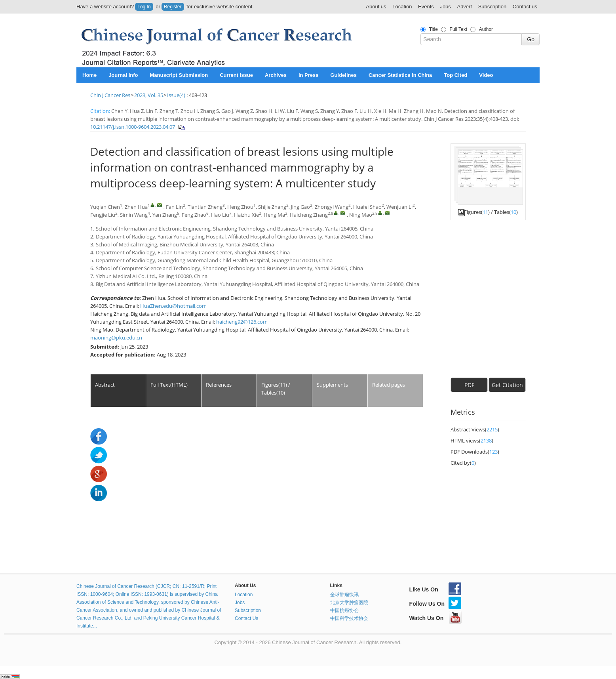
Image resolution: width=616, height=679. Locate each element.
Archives (276, 75)
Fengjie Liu (103, 215)
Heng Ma (274, 215)
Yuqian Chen (105, 207)
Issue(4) (176, 95)
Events (426, 7)
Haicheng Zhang (309, 215)
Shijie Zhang (272, 207)
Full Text (458, 29)
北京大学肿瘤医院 (349, 603)
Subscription (492, 7)
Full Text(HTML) (169, 385)
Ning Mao (361, 215)
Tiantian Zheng (205, 207)
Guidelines (343, 75)
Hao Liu (220, 215)
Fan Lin (174, 207)
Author (486, 29)
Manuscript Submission (179, 75)
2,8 (331, 213)
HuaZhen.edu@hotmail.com (173, 306)
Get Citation (507, 385)
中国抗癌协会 (344, 610)
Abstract (105, 385)
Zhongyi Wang (332, 207)
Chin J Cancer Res (110, 95)
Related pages (389, 385)
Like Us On (435, 589)
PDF (469, 385)
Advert (464, 7)
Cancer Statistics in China (400, 75)
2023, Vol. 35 (149, 95)
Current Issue (236, 75)
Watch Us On (436, 618)
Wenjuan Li (399, 207)
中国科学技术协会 (349, 618)
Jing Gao (300, 207)
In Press (309, 75)
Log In (144, 7)
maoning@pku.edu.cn (116, 338)
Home (89, 75)
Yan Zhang (165, 215)
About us (376, 7)
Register (173, 7)
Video (486, 75)
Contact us (525, 7)
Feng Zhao (194, 215)
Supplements (332, 385)
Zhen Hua (136, 207)
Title (433, 29)
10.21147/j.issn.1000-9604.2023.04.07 (133, 127)
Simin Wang (134, 215)
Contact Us (246, 618)
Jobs (445, 7)
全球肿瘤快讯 (344, 595)
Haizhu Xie (246, 215)
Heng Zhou (240, 207)
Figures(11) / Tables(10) (276, 389)
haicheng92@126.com (242, 322)
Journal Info (123, 75)
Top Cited (455, 75)
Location (402, 7)
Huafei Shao (367, 207)
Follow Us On (435, 604)
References (219, 385)
